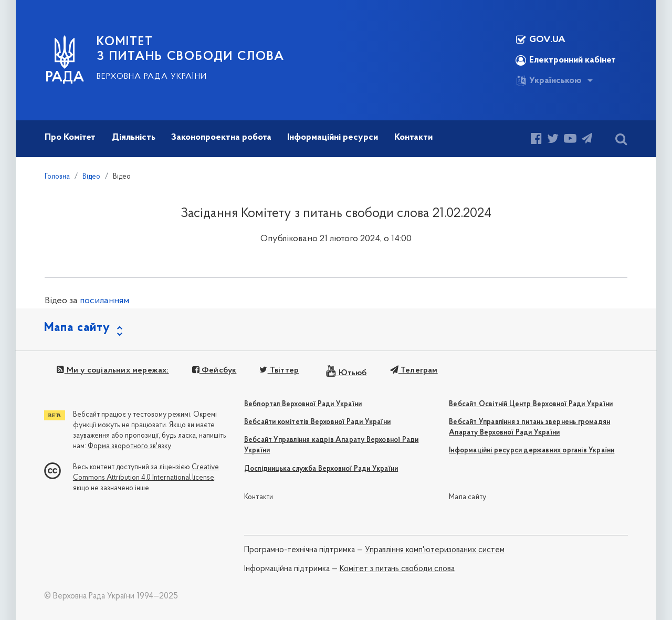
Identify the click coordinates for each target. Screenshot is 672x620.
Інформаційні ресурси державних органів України (532, 451)
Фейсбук (214, 370)
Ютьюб (346, 373)
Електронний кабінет (566, 60)
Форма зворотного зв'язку (129, 446)
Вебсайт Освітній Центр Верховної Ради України (531, 404)
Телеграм (414, 370)
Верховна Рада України (152, 77)
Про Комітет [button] (70, 137)
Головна (57, 177)
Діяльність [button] (134, 137)
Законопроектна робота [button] (221, 137)
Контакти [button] (413, 137)
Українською (549, 81)
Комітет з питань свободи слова (397, 569)
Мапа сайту (468, 497)
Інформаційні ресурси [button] (333, 137)
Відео (91, 177)
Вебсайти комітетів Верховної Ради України (317, 422)
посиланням (104, 301)
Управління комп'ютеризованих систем (435, 550)
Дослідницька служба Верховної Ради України (321, 469)
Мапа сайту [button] (77, 328)
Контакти (259, 497)
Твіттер (279, 370)
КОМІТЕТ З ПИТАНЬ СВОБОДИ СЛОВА (191, 49)
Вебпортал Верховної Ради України (303, 404)
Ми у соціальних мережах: (113, 370)
